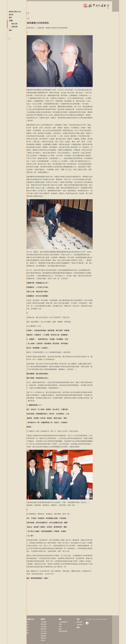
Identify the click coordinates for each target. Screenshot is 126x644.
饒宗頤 (11, 15)
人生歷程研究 (70, 621)
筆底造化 (51, 637)
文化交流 (51, 630)
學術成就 (51, 623)
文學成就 (51, 625)
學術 (67, 623)
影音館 (50, 639)
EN (10, 38)
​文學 (67, 625)
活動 (85, 618)
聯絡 (10, 30)
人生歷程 (51, 621)
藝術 (67, 628)
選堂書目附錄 (70, 630)
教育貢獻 (51, 632)
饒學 (10, 18)
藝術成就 (51, 628)
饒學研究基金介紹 (15, 12)
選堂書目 (51, 635)
